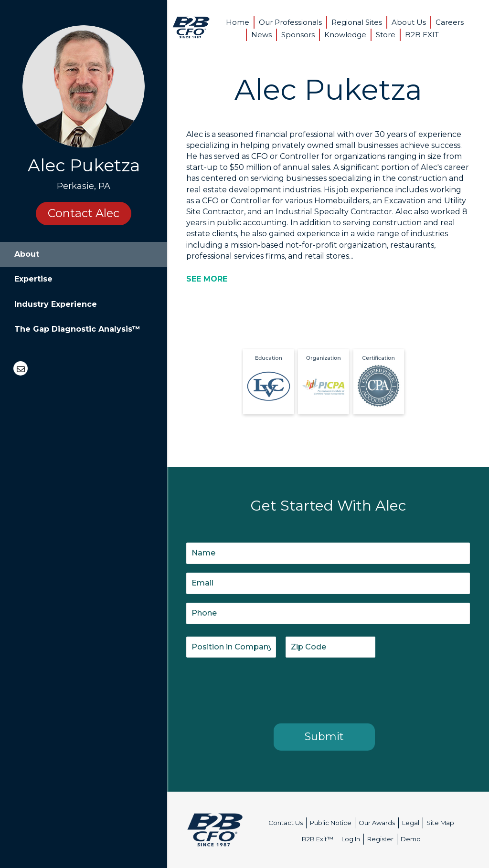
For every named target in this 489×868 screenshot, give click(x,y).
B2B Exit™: (318, 839)
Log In (351, 839)
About (27, 254)
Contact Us (286, 823)
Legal (411, 823)
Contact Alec (84, 213)
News (261, 35)
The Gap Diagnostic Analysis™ (77, 329)
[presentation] (259, 689)
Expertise (33, 279)
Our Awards (377, 823)
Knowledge (345, 35)
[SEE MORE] (207, 279)
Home (238, 22)
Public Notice (331, 823)
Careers (450, 22)
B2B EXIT (422, 35)
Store (386, 35)
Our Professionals (290, 22)
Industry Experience (56, 304)
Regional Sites (357, 22)
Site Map (440, 823)
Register (380, 839)
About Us (409, 22)
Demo (411, 839)
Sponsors (298, 35)
